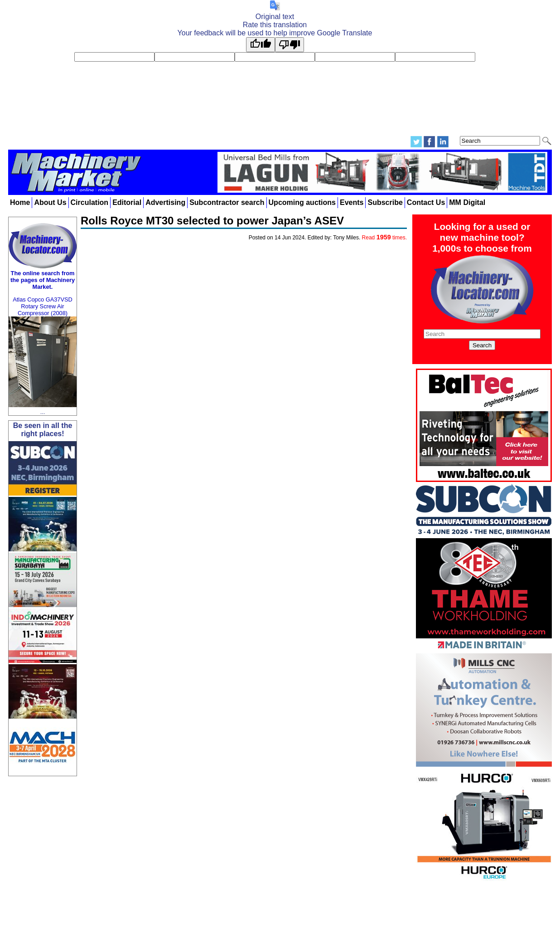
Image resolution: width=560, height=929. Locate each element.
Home (20, 202)
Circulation (90, 202)
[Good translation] (261, 45)
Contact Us (426, 202)
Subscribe (385, 202)
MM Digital (467, 202)
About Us (50, 202)
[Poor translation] (290, 45)
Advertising (165, 202)
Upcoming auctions (302, 202)
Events (352, 202)
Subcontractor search (227, 202)
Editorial (127, 202)
